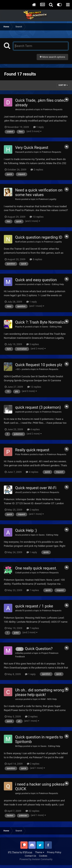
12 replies (34, 387)
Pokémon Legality (48, 199)
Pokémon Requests (53, 109)
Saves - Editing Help (54, 284)
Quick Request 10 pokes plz (39, 365)
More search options (52, 57)
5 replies (36, 259)
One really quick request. (36, 568)
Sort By (63, 85)
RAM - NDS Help (49, 699)
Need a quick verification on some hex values (39, 192)
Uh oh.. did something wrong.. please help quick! (41, 692)
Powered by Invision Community (36, 859)
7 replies (33, 590)
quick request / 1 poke (34, 606)
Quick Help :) (26, 530)
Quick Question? (39, 649)
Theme (40, 852)
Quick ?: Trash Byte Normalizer (41, 322)
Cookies (43, 856)
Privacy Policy (54, 852)
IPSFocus (27, 852)
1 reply (38, 127)
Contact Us (30, 856)
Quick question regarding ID (39, 237)
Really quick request (32, 450)
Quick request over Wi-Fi (36, 488)
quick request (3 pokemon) (38, 407)
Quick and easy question (36, 280)
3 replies (33, 344)
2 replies (37, 170)
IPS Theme (13, 852)
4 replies (34, 429)
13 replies (36, 217)
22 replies (32, 811)
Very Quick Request (32, 148)
